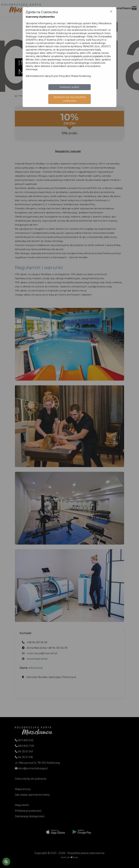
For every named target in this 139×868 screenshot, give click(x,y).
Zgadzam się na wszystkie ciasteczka (69, 99)
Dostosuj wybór (70, 87)
